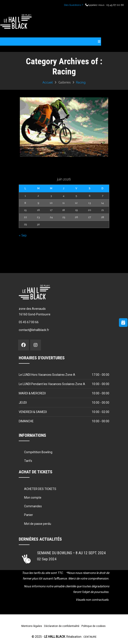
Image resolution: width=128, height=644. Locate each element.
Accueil (48, 82)
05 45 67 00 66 (115, 5)
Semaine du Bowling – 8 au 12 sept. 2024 (71, 553)
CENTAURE (90, 637)
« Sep (23, 235)
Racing (81, 82)
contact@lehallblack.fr (34, 330)
